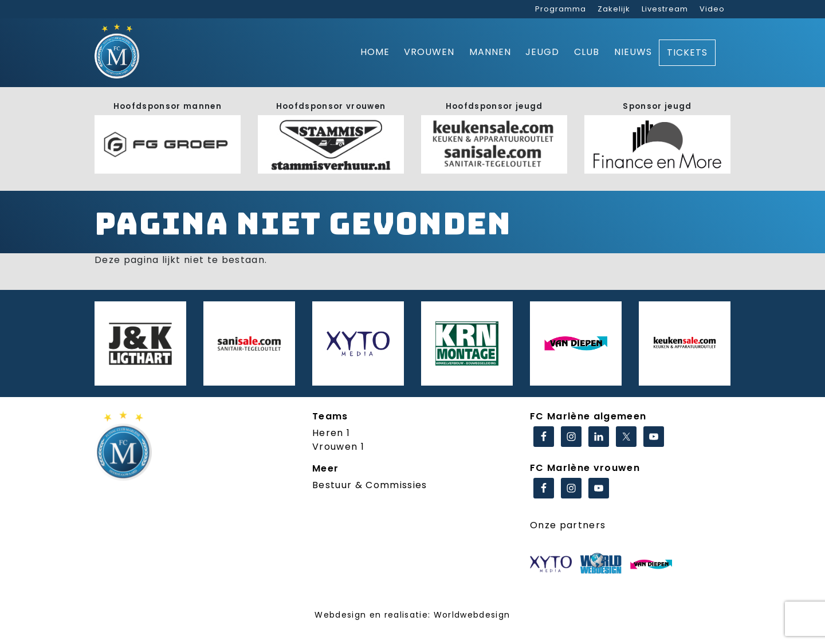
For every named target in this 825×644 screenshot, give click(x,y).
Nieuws (633, 52)
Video (712, 9)
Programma (561, 9)
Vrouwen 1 (338, 447)
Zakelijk (614, 9)
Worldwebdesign (472, 615)
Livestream (665, 9)
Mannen (490, 52)
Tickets (687, 52)
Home (375, 52)
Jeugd (542, 52)
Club (587, 52)
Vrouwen (429, 52)
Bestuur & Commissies (370, 485)
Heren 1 (331, 433)
